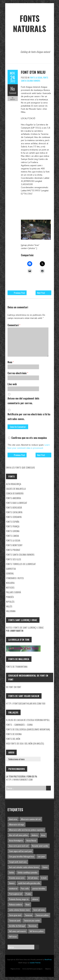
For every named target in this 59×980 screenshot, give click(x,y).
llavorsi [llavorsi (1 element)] (12, 883)
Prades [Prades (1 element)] (28, 894)
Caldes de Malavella (16, 489)
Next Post (41, 293)
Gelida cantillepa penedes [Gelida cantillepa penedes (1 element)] (28, 872)
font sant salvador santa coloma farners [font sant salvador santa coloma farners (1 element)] (24, 867)
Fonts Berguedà (14, 507)
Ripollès (10, 602)
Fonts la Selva (36, 78)
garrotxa (11, 569)
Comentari (14, 325)
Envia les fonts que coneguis (20, 467)
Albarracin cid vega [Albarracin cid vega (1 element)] (17, 824)
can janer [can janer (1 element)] (41, 856)
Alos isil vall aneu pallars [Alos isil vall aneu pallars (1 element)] (19, 835)
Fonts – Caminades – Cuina (19, 725)
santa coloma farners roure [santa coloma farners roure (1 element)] (19, 910)
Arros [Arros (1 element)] (43, 835)
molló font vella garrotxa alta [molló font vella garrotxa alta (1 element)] (29, 883)
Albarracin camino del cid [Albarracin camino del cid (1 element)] (31, 819)
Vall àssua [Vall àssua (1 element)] (13, 936)
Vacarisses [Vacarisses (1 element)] (33, 926)
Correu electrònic (18, 373)
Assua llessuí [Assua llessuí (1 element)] (31, 840)
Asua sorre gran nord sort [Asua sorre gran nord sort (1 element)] (19, 846)
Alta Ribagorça (14, 484)
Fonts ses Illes (14, 559)
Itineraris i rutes (15, 578)
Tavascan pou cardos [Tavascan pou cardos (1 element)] (32, 920)
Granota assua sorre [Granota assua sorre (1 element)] (17, 878)
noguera (10, 583)
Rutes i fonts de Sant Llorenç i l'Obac (25, 627)
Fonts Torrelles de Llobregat (21, 564)
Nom (11, 362)
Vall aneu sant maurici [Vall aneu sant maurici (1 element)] (18, 931)
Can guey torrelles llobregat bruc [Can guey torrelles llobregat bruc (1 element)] (22, 856)
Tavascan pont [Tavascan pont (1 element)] (15, 920)
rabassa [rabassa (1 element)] (35, 899)
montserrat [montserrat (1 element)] (13, 888)
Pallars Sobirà (13, 592)
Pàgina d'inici (15, 969)
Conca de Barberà (15, 493)
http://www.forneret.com (19, 779)
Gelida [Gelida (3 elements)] (12, 872)
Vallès (9, 606)
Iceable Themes (35, 963)
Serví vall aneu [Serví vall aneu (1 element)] (39, 910)
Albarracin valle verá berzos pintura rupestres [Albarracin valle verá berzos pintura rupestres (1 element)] (26, 830)
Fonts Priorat (13, 550)
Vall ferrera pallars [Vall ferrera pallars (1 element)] (37, 931)
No (13, 89)
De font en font (14, 687)
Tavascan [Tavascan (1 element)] (28, 915)
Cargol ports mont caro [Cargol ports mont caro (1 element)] (18, 862)
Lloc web (12, 384)
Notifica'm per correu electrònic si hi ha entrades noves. (29, 417)
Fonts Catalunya (14, 512)
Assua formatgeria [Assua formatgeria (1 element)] (16, 840)
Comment (13, 93)
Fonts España (13, 522)
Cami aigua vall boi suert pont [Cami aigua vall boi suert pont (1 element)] (20, 851)
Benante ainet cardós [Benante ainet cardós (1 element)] (40, 846)
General (10, 573)
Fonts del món (13, 739)
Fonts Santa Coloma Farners (35, 79)
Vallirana (11, 611)
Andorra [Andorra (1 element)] (35, 835)
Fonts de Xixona (14, 734)
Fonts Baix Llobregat (17, 503)
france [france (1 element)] (45, 867)
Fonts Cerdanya (14, 517)
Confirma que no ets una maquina (27, 438)
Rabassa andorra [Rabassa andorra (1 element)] (16, 904)
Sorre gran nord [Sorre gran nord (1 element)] (15, 915)
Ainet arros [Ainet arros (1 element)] (13, 819)
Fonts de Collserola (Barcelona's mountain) (28, 729)
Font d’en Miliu (33, 72)
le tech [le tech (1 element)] (44, 878)
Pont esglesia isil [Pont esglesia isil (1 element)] (16, 894)
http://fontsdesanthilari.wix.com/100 (26, 703)
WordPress (48, 960)
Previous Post (19, 293)
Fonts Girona (13, 531)
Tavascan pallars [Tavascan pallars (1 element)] (42, 915)
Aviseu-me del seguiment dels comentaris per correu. (23, 401)
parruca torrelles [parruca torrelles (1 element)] (39, 888)
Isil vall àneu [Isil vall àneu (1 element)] (33, 878)
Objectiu (48, 969)
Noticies (10, 587)
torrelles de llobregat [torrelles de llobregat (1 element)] (17, 926)
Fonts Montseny (14, 545)
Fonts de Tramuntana (17, 667)
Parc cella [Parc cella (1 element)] (25, 888)
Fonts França (13, 526)
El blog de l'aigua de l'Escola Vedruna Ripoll (28, 720)
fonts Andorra (13, 498)
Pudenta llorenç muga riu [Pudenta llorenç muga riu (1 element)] (19, 899)
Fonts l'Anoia (12, 536)
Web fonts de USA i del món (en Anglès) (25, 743)
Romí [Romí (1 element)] (28, 904)
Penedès (10, 597)
